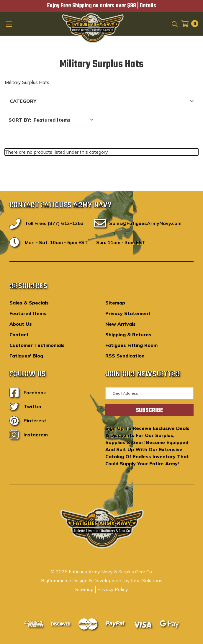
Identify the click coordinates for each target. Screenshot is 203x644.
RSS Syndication (125, 356)
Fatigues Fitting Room (131, 345)
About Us (21, 324)
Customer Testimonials (37, 345)
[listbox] (65, 120)
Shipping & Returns (128, 335)
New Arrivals (121, 324)
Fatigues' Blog (26, 356)
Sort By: (20, 120)
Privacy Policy (113, 589)
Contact (19, 335)
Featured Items (28, 313)
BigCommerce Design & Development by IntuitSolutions (102, 580)
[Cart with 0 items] (188, 24)
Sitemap (115, 303)
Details (148, 6)
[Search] (174, 24)
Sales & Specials (29, 303)
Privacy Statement (128, 313)
